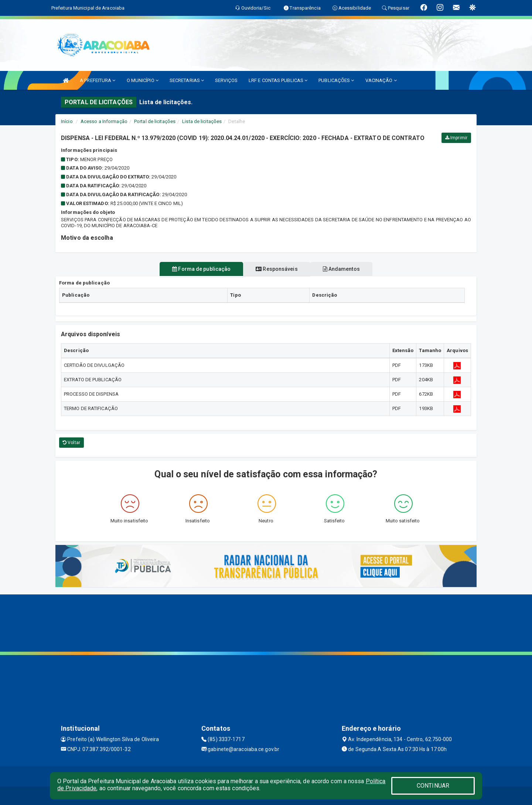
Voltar (71, 443)
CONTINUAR (433, 786)
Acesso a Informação (104, 121)
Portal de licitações (155, 121)
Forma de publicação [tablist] (195, 269)
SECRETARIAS (187, 80)
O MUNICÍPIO (143, 80)
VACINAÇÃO (381, 80)
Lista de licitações (202, 121)
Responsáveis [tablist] (277, 269)
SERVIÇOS (226, 80)
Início (67, 121)
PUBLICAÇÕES (336, 80)
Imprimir (456, 138)
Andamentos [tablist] (347, 269)
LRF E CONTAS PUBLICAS (278, 80)
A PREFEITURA (98, 80)
